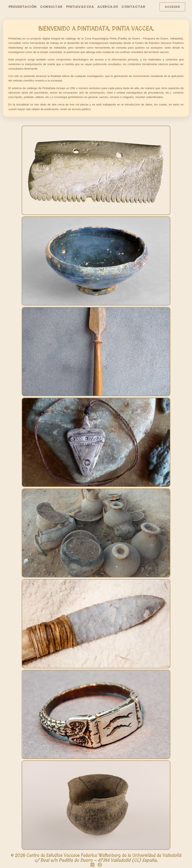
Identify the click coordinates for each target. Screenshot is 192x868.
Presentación (23, 7)
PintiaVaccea (80, 7)
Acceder (172, 7)
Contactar (133, 7)
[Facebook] (100, 865)
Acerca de (108, 7)
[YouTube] (92, 865)
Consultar (51, 7)
